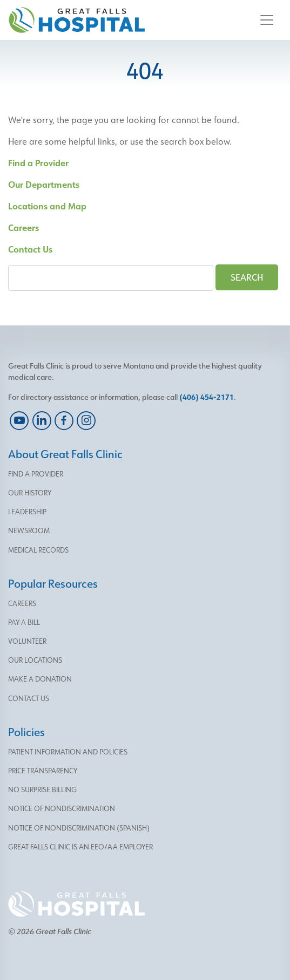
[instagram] (86, 421)
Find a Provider (38, 163)
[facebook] (64, 421)
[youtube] (19, 421)
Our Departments (44, 184)
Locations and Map (47, 206)
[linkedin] (41, 421)
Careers (23, 227)
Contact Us (30, 249)
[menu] (145, 474)
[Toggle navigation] (267, 20)
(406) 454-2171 (207, 397)
